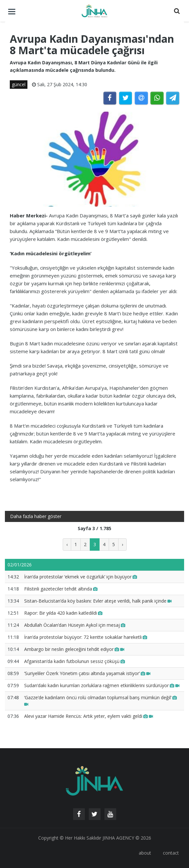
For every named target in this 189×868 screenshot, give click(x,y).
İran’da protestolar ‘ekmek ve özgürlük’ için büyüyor (81, 577)
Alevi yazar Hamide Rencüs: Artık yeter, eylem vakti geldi (89, 716)
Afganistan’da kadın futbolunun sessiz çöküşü (75, 661)
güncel (19, 84)
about (145, 853)
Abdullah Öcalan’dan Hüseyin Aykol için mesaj (75, 625)
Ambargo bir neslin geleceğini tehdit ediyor (74, 649)
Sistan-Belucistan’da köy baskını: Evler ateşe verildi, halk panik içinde (98, 601)
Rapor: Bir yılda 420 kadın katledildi (63, 613)
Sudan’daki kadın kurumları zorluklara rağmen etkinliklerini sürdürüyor (102, 685)
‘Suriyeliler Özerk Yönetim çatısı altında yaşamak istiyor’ (87, 673)
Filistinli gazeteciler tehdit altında (61, 589)
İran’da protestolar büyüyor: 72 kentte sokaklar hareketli (86, 637)
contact (171, 853)
